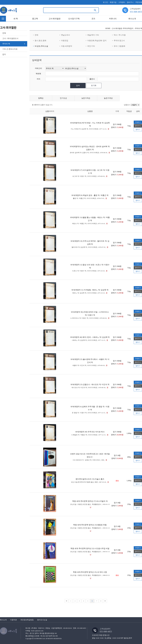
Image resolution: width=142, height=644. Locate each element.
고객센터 (122, 2)
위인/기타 (91, 46)
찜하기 (138, 129)
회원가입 (113, 2)
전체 (4, 33)
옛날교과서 (65, 35)
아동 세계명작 (67, 46)
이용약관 (13, 620)
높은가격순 (108, 98)
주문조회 (139, 2)
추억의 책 (6, 44)
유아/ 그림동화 (120, 46)
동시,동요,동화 (40, 41)
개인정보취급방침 (27, 620)
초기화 (94, 85)
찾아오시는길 (42, 620)
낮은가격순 (86, 98)
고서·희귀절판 (55, 19)
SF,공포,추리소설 (41, 46)
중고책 (35, 19)
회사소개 (132, 19)
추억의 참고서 (119, 41)
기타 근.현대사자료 (10, 49)
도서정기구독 (74, 19)
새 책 (16, 19)
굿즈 (93, 19)
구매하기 (138, 122)
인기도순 (63, 98)
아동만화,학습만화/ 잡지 (97, 41)
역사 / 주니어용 (120, 35)
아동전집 (65, 41)
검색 (78, 85)
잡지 (4, 54)
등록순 (41, 98)
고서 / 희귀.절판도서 (10, 38)
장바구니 (130, 2)
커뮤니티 (113, 19)
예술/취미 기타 (93, 35)
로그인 (105, 2)
